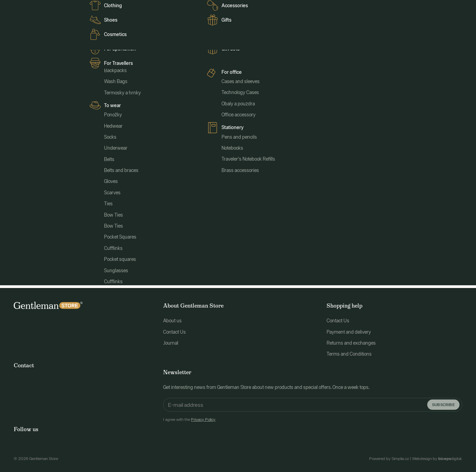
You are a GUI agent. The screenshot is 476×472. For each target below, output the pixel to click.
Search (324, 238)
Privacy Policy (203, 416)
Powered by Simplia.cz (389, 455)
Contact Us (174, 328)
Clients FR (81, 8)
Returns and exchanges (351, 339)
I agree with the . (190, 416)
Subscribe (443, 401)
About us (172, 317)
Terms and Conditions (349, 350)
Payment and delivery (349, 328)
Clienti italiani (132, 8)
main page (291, 190)
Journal (105, 8)
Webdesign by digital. (437, 455)
